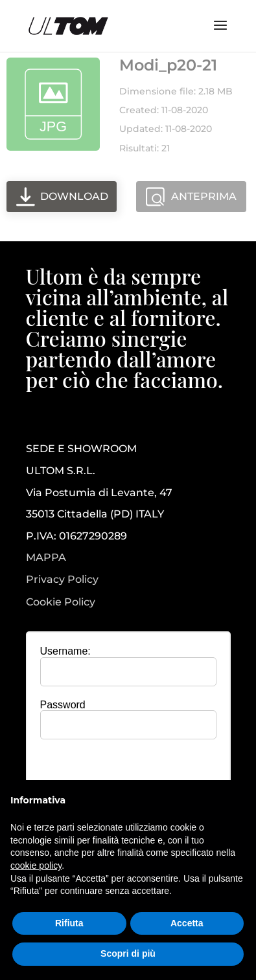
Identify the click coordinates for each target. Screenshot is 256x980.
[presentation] (135, 774)
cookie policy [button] (36, 866)
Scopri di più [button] (128, 953)
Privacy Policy (62, 580)
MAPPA (46, 557)
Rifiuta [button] (69, 923)
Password (63, 705)
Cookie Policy (61, 602)
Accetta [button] (187, 923)
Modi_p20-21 (168, 65)
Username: (65, 651)
